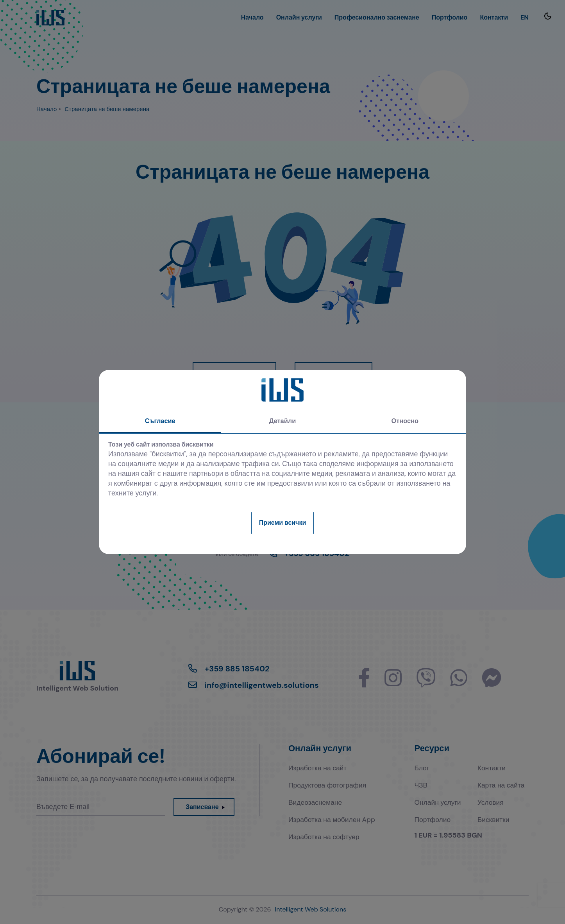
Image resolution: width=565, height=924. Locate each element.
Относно (405, 422)
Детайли (282, 422)
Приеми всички (283, 523)
